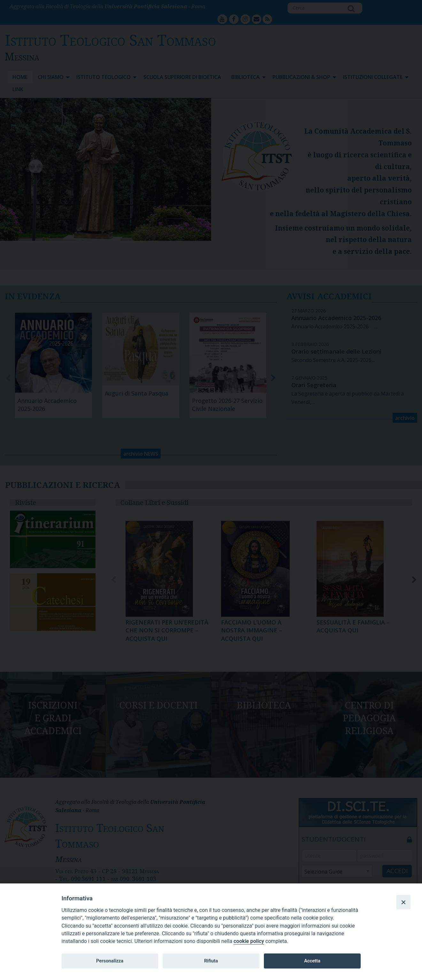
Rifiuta (211, 961)
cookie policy (249, 941)
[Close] (403, 902)
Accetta (312, 961)
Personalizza (110, 961)
